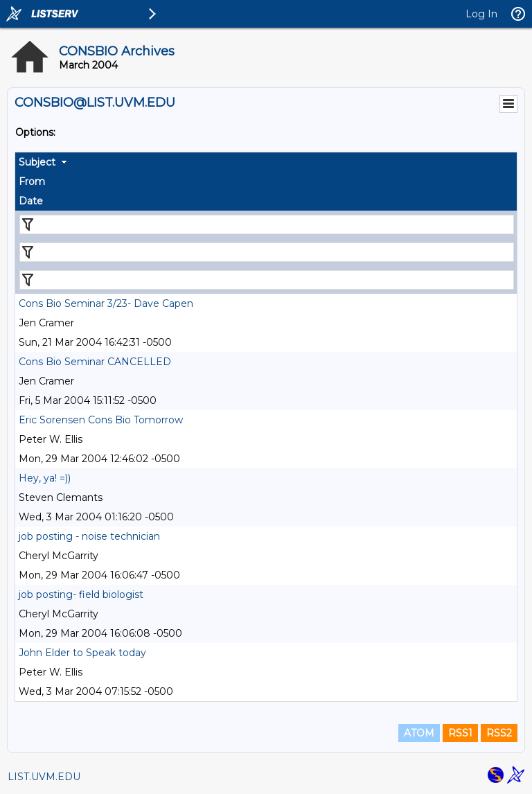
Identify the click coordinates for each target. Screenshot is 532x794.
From (32, 182)
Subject (37, 162)
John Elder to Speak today (82, 653)
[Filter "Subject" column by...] (267, 224)
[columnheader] (266, 162)
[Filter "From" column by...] (267, 252)
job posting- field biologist (81, 594)
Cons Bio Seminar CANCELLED (95, 362)
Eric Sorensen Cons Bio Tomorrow (101, 420)
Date (31, 201)
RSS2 (499, 733)
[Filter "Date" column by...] (267, 280)
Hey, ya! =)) (45, 478)
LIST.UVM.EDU (44, 777)
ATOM (419, 733)
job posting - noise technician (89, 536)
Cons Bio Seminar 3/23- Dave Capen (106, 303)
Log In (481, 14)
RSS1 (460, 733)
